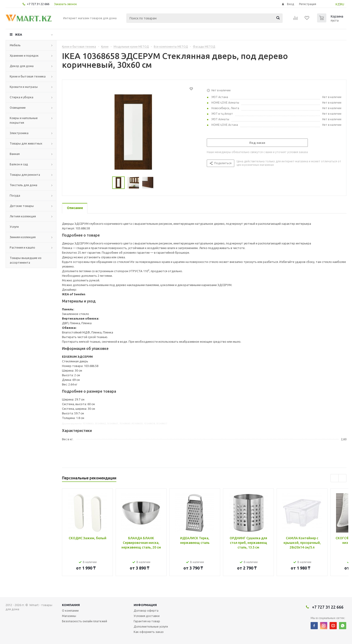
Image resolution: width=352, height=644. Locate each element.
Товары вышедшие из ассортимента (26, 260)
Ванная (15, 154)
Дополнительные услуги (151, 626)
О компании (70, 610)
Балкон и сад (19, 164)
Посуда (15, 195)
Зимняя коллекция (23, 237)
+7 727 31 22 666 (38, 4)
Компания (71, 605)
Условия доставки (147, 616)
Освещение (18, 108)
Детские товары (22, 206)
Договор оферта (146, 610)
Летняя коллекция (23, 216)
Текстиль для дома (23, 185)
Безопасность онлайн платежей (85, 621)
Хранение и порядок (24, 55)
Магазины (69, 616)
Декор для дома (22, 66)
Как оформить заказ (149, 632)
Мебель (15, 45)
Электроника (19, 133)
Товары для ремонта (25, 175)
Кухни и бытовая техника (28, 76)
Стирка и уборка (22, 97)
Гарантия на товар (147, 621)
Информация (145, 605)
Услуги (14, 227)
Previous (335, 478)
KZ (338, 4)
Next (342, 478)
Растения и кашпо (22, 247)
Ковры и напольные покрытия (24, 120)
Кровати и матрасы (24, 87)
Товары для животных (26, 143)
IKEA (19, 34)
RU (342, 4)
